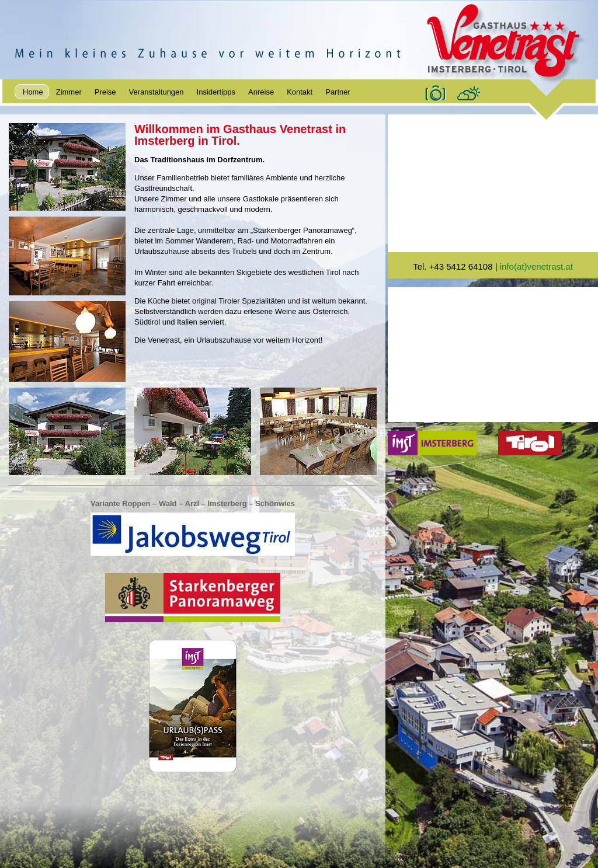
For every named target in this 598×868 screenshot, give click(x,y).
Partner (338, 92)
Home (33, 92)
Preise (105, 92)
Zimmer (69, 92)
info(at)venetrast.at (536, 266)
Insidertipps (216, 92)
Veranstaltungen (157, 92)
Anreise (261, 92)
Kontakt (300, 92)
